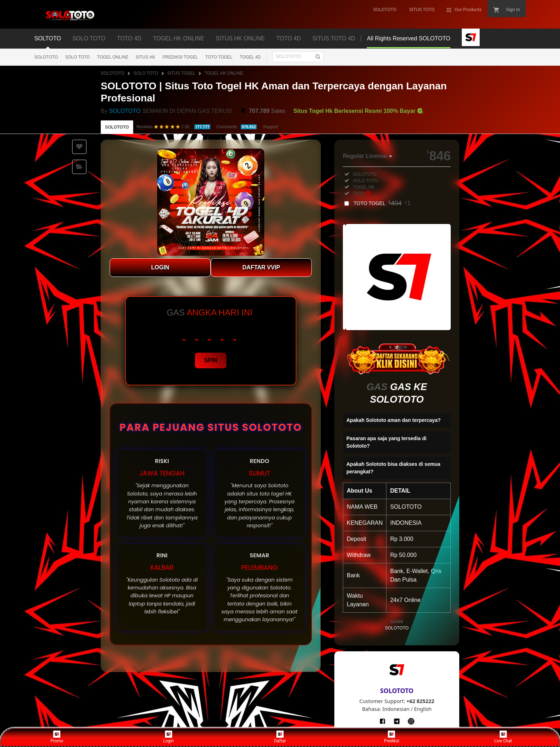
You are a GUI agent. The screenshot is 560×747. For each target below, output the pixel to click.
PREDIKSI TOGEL (180, 57)
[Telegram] (397, 721)
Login (169, 737)
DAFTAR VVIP (261, 267)
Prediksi (392, 737)
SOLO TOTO (77, 57)
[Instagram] (411, 721)
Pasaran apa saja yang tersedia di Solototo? (386, 442)
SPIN (211, 360)
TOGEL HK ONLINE (224, 73)
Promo (57, 737)
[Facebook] (382, 721)
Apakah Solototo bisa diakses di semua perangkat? (393, 468)
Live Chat (503, 737)
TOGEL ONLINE (113, 57)
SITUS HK (146, 57)
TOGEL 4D (250, 57)
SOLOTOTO (46, 57)
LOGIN (160, 267)
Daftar (280, 737)
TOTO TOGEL (219, 57)
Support (270, 127)
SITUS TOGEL (182, 73)
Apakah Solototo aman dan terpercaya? (394, 420)
